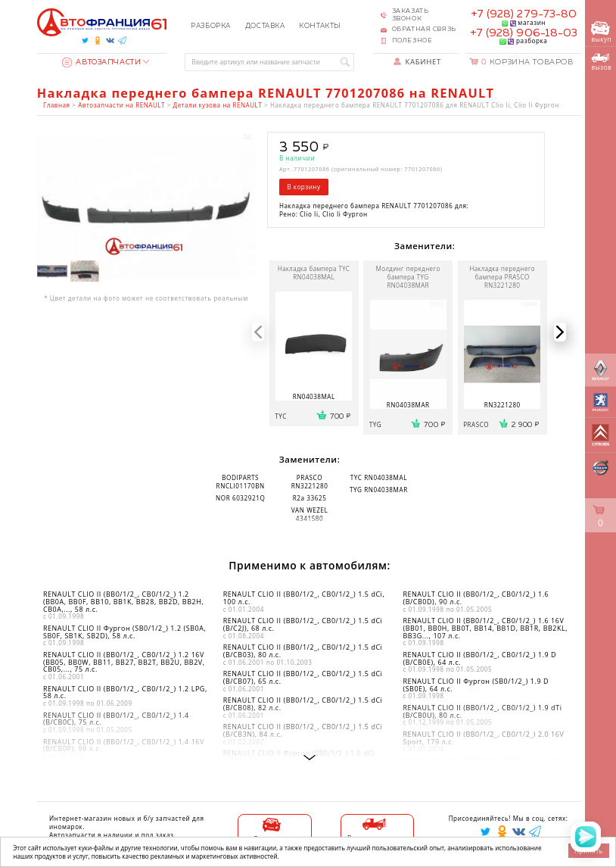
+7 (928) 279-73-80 (524, 14)
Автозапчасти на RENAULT (121, 105)
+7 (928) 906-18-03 (524, 33)
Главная (57, 105)
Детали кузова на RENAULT (218, 105)
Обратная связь (424, 30)
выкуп (601, 32)
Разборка (211, 26)
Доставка (265, 26)
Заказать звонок (411, 15)
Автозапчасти (101, 62)
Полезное (412, 41)
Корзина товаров (527, 62)
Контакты (320, 26)
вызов (601, 62)
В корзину (303, 187)
